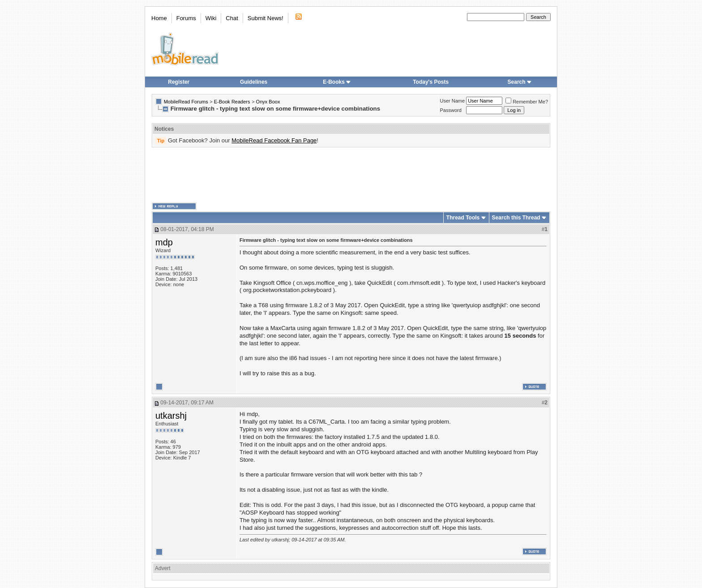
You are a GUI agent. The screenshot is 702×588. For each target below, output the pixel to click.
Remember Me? (527, 102)
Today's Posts (431, 82)
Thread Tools (463, 218)
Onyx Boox (268, 102)
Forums (186, 18)
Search (520, 82)
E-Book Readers (232, 102)
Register (179, 82)
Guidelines (254, 82)
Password (451, 110)
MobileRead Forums (186, 102)
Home (159, 18)
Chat (232, 18)
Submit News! (265, 18)
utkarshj (171, 416)
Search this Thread (516, 218)
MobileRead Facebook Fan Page (274, 140)
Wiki (211, 18)
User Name (453, 101)
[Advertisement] (351, 175)
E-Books (337, 82)
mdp (164, 242)
